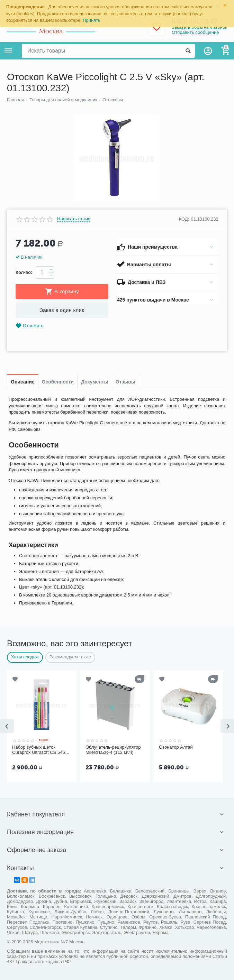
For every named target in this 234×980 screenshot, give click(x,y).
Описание (23, 382)
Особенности (58, 382)
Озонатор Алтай (176, 747)
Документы (95, 382)
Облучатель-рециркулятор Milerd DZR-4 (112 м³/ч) (113, 750)
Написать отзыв (74, 219)
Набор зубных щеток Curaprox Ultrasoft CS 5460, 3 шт (40, 750)
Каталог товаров (8, 51)
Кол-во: (24, 272)
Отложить (29, 326)
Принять (92, 20)
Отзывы (125, 382)
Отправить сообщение (195, 32)
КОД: (184, 219)
